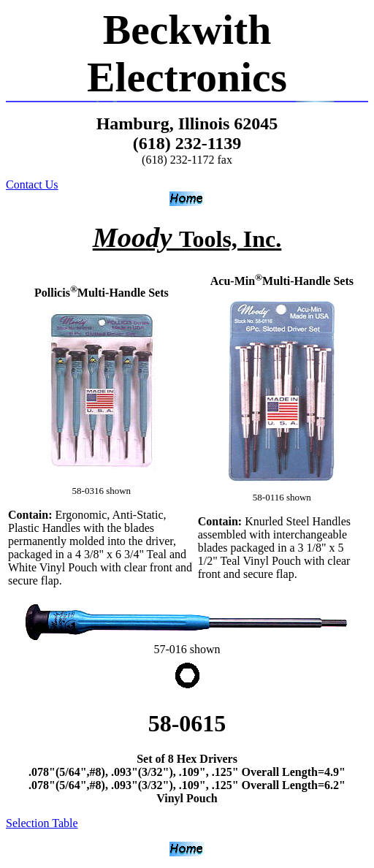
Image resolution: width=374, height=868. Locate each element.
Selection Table (42, 823)
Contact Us (32, 184)
